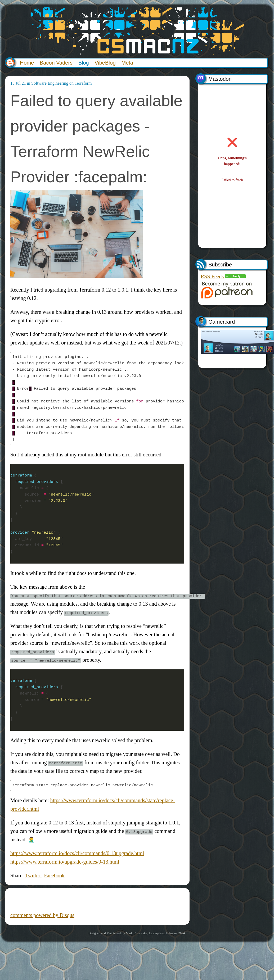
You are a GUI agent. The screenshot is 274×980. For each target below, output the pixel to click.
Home (27, 63)
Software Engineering (50, 83)
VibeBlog (105, 63)
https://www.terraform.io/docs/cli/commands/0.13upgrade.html (77, 853)
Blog (84, 63)
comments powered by (42, 915)
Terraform (83, 83)
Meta (127, 63)
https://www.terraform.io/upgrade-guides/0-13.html (65, 862)
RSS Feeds (212, 276)
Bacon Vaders (56, 63)
